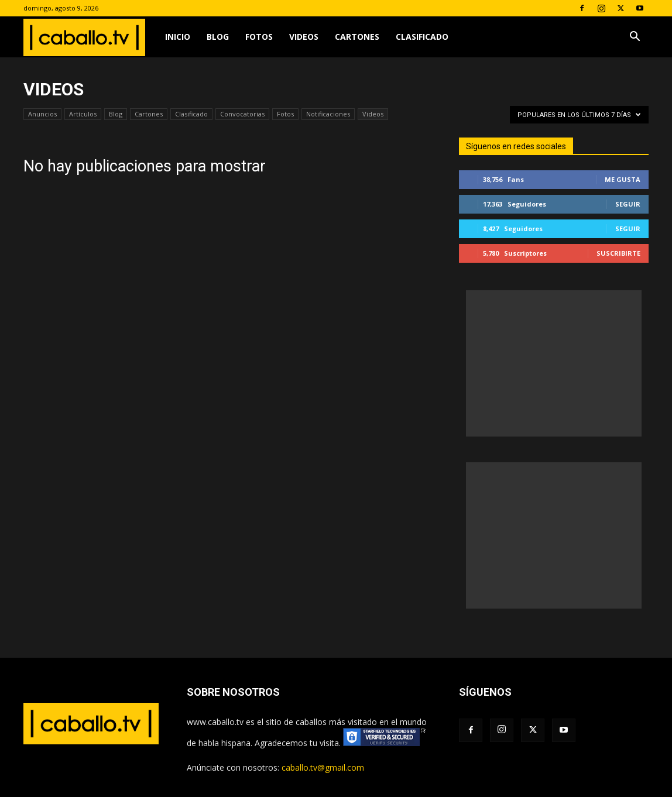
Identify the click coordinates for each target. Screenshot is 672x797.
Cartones (357, 37)
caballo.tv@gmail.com (323, 767)
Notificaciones (328, 114)
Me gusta (623, 179)
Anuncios (42, 114)
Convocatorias (242, 114)
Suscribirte (618, 253)
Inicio (178, 37)
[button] (635, 38)
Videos (304, 37)
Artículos (83, 114)
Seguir (628, 204)
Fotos (259, 37)
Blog (218, 37)
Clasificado (422, 37)
